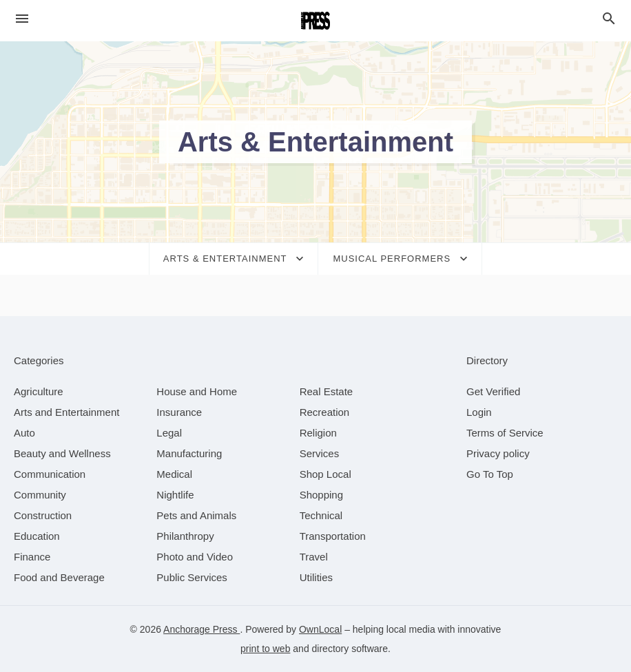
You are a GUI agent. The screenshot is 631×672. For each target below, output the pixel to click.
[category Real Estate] (327, 391)
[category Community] (40, 495)
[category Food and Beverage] (59, 577)
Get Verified (493, 391)
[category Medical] (174, 474)
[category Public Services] (192, 577)
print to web (265, 649)
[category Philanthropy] (185, 536)
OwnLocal (320, 629)
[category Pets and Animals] (196, 515)
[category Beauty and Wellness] (62, 453)
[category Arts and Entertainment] (66, 412)
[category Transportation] (333, 536)
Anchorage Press (201, 629)
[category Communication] (50, 474)
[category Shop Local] (325, 474)
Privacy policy (498, 453)
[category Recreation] (325, 412)
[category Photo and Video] (195, 557)
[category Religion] (318, 433)
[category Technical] (321, 515)
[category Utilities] (316, 577)
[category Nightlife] (175, 495)
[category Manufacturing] (189, 453)
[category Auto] (24, 433)
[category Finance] (32, 557)
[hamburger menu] (22, 19)
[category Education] (37, 536)
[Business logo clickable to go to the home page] (315, 21)
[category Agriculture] (39, 391)
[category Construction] (43, 515)
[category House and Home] (197, 391)
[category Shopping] (321, 495)
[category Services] (320, 453)
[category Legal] (169, 433)
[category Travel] (314, 557)
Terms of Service (505, 433)
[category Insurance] (179, 412)
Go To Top (490, 474)
